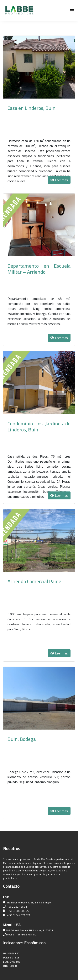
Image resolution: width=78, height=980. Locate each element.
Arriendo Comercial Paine (34, 581)
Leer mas (59, 180)
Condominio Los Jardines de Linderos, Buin (39, 427)
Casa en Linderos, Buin (32, 108)
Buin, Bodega (22, 739)
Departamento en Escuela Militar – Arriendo (39, 269)
